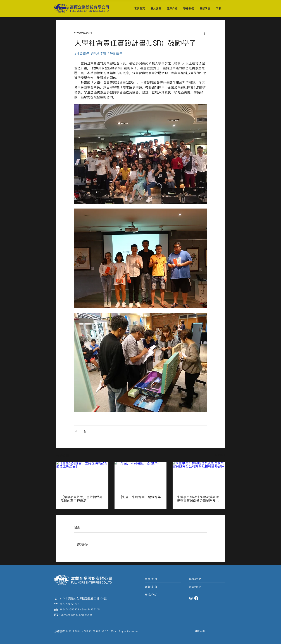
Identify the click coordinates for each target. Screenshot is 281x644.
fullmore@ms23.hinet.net (76, 615)
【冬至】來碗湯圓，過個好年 (140, 497)
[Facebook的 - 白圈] (196, 598)
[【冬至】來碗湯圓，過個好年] (141, 476)
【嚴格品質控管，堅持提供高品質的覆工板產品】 (82, 499)
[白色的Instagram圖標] (191, 598)
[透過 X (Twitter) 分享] (85, 431)
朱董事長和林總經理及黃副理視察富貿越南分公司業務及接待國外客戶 (198, 499)
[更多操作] (205, 33)
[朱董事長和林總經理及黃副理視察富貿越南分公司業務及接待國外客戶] (199, 476)
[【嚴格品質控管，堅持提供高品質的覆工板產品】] (82, 476)
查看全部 (220, 455)
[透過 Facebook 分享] (76, 431)
